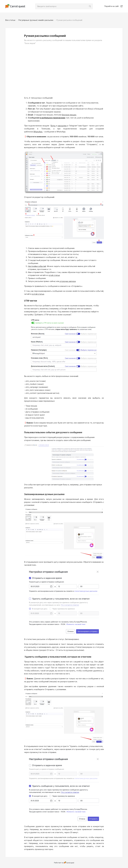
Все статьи (10, 20)
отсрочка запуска (67, 281)
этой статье (54, 275)
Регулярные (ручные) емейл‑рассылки (36, 20)
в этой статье (38, 294)
